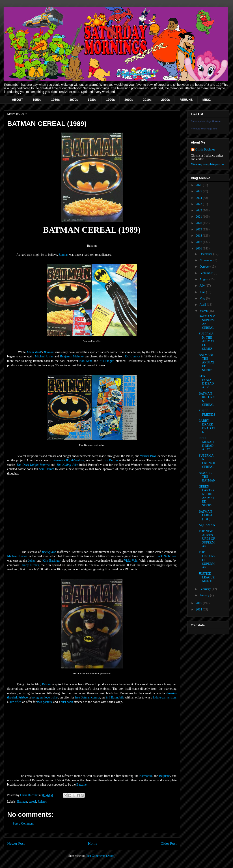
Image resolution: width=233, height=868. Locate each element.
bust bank (67, 702)
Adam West (33, 352)
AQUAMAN (207, 525)
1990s (111, 100)
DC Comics (133, 356)
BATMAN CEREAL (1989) (206, 515)
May (203, 298)
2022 (199, 210)
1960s (55, 100)
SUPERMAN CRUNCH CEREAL (207, 461)
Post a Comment (23, 824)
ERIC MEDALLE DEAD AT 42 (207, 444)
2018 (199, 236)
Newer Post (16, 843)
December (206, 254)
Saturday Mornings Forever (206, 121)
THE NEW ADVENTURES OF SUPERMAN (207, 539)
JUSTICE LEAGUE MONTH (207, 577)
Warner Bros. (148, 456)
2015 (199, 603)
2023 (199, 204)
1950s (37, 100)
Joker (32, 561)
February (205, 589)
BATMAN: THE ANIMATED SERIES (206, 362)
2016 (199, 248)
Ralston (47, 684)
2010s (147, 100)
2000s (129, 100)
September (206, 273)
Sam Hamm (47, 469)
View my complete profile (207, 164)
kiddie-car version (164, 697)
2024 (199, 198)
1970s (74, 100)
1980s (92, 100)
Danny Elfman (30, 565)
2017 (199, 242)
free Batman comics (88, 697)
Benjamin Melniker (72, 356)
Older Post (169, 843)
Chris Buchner (205, 149)
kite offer (15, 702)
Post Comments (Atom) (100, 856)
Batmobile (146, 776)
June (203, 292)
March (204, 311)
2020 (199, 223)
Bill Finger (107, 361)
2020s (165, 100)
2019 (199, 229)
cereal (32, 802)
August (204, 279)
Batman (64, 255)
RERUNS (186, 100)
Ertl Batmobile (115, 697)
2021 (199, 217)
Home (93, 843)
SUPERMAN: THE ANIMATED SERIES (206, 341)
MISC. (207, 100)
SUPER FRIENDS (207, 413)
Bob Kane (86, 361)
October (205, 267)
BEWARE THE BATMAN (207, 477)
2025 (199, 191)
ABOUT (17, 100)
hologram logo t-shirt (45, 697)
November (206, 260)
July (202, 286)
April (203, 305)
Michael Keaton (17, 556)
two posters (45, 702)
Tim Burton (110, 460)
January (205, 595)
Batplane (165, 776)
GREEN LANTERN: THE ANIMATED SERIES (207, 496)
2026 (199, 185)
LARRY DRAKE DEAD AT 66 (207, 426)
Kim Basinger (52, 561)
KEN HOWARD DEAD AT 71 (206, 382)
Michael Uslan (44, 356)
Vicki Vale (131, 561)
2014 (199, 609)
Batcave (81, 785)
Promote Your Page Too (204, 129)
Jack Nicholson (167, 556)
